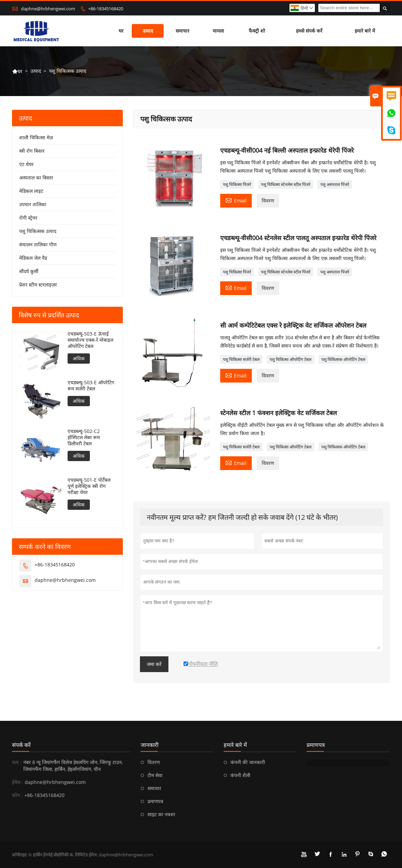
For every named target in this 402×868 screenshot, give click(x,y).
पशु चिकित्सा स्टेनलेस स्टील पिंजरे (286, 184)
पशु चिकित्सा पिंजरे (237, 184)
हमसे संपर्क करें (309, 31)
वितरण (154, 762)
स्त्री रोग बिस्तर (32, 151)
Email (236, 200)
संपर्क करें (21, 745)
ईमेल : (17, 782)
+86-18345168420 (106, 9)
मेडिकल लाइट (31, 191)
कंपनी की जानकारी (248, 762)
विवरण (268, 201)
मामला (218, 31)
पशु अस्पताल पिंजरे (335, 184)
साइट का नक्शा (161, 814)
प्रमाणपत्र (155, 801)
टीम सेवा (155, 775)
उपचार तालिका (33, 204)
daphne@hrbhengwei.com (48, 9)
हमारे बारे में (365, 31)
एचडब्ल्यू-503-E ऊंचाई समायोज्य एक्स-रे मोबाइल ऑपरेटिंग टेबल (90, 340)
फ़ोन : (17, 795)
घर (121, 31)
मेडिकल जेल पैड (33, 258)
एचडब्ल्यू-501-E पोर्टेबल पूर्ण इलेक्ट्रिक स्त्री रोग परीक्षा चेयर (89, 486)
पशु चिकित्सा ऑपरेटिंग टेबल (291, 359)
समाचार (182, 31)
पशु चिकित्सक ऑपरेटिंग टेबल (343, 359)
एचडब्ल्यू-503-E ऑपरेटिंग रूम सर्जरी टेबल (91, 386)
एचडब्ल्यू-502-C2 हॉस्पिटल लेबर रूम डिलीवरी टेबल (84, 437)
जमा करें (154, 664)
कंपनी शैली (240, 775)
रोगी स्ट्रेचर (28, 218)
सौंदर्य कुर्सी (29, 271)
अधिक (79, 358)
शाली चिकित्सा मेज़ (36, 137)
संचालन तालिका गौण (38, 244)
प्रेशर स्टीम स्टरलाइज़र (38, 285)
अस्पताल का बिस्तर (36, 178)
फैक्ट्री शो (257, 31)
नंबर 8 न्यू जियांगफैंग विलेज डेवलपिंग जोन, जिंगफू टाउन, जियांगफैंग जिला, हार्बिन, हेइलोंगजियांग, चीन (73, 766)
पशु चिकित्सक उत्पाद (38, 231)
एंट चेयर (26, 164)
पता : (17, 762)
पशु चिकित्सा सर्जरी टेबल (241, 359)
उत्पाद (148, 31)
